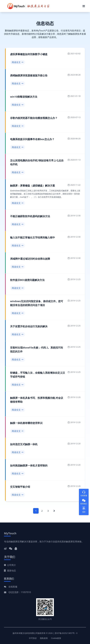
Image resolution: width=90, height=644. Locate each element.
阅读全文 (18, 62)
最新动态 (10, 571)
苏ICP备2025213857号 (65, 633)
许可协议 (33, 638)
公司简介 (10, 565)
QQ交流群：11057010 (20, 592)
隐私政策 (44, 638)
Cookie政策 (56, 638)
